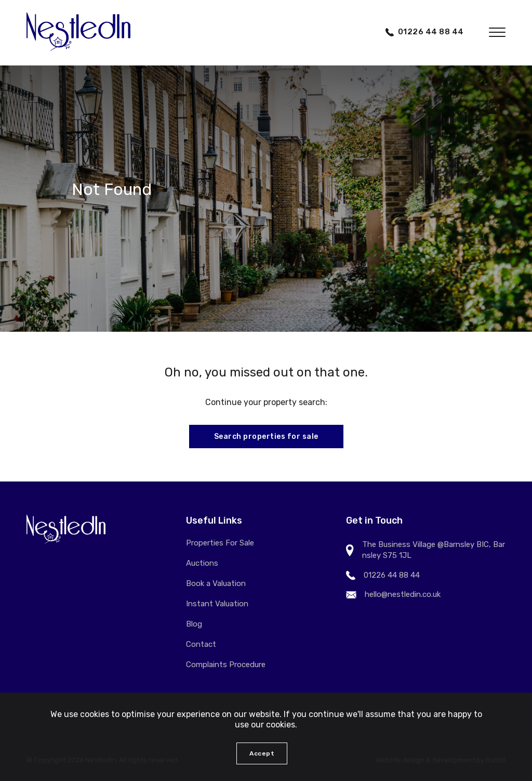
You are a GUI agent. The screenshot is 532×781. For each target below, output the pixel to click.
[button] (497, 32)
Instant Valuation (217, 604)
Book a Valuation (216, 583)
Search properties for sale (266, 437)
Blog (194, 624)
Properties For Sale (220, 543)
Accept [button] (262, 753)
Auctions (202, 563)
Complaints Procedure (226, 665)
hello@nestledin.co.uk (403, 594)
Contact (201, 644)
